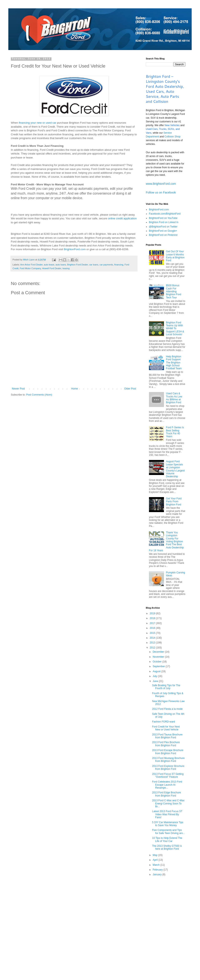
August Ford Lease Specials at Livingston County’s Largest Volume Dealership (175, 469)
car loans (94, 265)
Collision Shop (172, 137)
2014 (153, 638)
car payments (106, 265)
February (158, 870)
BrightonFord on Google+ (163, 231)
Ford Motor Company (30, 268)
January (157, 874)
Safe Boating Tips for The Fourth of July (166, 687)
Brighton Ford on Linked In (164, 222)
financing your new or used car (37, 123)
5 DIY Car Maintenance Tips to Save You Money (168, 824)
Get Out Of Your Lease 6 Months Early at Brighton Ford (175, 256)
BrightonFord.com (75, 249)
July (155, 676)
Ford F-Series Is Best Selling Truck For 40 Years (175, 432)
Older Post (130, 389)
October (157, 662)
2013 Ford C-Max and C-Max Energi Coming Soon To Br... (168, 803)
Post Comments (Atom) (39, 395)
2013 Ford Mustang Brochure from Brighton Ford (168, 760)
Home (75, 389)
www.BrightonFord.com (161, 184)
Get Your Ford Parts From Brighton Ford (174, 502)
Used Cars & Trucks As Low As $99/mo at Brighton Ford (174, 398)
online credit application (122, 218)
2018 (153, 618)
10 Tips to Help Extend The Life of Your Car (167, 839)
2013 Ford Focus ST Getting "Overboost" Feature (168, 775)
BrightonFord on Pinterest (163, 235)
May (155, 855)
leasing (66, 268)
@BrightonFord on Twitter (163, 227)
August (157, 671)
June (156, 681)
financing (119, 265)
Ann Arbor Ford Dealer (31, 265)
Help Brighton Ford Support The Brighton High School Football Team (174, 363)
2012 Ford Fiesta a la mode (167, 709)
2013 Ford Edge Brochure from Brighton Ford (166, 794)
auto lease (49, 265)
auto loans (61, 265)
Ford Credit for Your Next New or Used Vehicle (166, 728)
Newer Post (18, 389)
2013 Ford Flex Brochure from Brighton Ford (166, 744)
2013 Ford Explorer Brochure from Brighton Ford (168, 768)
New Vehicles (172, 125)
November (159, 657)
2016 (153, 628)
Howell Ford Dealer (52, 268)
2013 (153, 643)
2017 (153, 623)
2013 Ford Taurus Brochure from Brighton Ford (167, 736)
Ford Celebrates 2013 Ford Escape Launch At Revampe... (167, 785)
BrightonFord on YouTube (163, 218)
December (159, 652)
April (156, 860)
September (159, 666)
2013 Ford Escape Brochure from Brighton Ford (168, 752)
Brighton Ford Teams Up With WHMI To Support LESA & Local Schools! (175, 329)
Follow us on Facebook (161, 192)
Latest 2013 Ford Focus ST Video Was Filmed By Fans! (167, 814)
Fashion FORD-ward (164, 722)
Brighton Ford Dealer (77, 265)
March (157, 865)
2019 (153, 613)
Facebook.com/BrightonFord (165, 214)
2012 (153, 648)
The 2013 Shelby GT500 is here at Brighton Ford (167, 847)
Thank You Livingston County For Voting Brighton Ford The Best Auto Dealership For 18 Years (166, 542)
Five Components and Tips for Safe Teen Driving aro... (169, 832)
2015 (153, 633)
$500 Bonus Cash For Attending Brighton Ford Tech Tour (174, 291)
